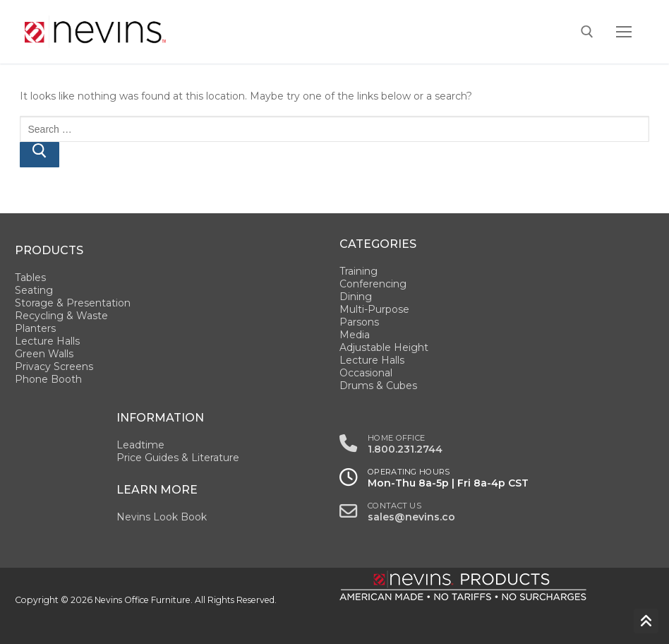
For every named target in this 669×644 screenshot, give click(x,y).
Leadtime (140, 445)
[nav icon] (624, 32)
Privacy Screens (54, 366)
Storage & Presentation (73, 303)
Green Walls (44, 354)
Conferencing (373, 284)
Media (355, 335)
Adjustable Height (384, 347)
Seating (34, 290)
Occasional (366, 373)
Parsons (359, 322)
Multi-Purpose (374, 309)
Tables (30, 278)
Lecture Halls (47, 341)
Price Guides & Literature (178, 458)
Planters (35, 328)
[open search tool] (587, 32)
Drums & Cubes (378, 386)
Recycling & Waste (61, 316)
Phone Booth (48, 379)
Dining (356, 297)
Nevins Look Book (162, 517)
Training (358, 271)
